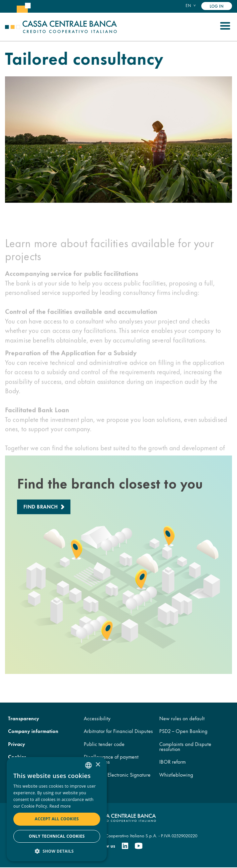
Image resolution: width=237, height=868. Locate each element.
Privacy (17, 744)
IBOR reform (172, 762)
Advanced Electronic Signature (117, 774)
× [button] (98, 765)
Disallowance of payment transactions (111, 759)
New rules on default (182, 718)
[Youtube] (139, 846)
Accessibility (97, 718)
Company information (33, 731)
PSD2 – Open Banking (183, 731)
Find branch (41, 506)
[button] (57, 851)
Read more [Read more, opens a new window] (60, 806)
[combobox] (88, 765)
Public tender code (104, 744)
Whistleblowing (176, 774)
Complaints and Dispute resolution (185, 746)
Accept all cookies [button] (57, 819)
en (188, 5)
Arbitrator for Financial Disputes (118, 731)
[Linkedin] (125, 846)
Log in (217, 6)
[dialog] (57, 809)
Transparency (24, 718)
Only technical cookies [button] (57, 836)
